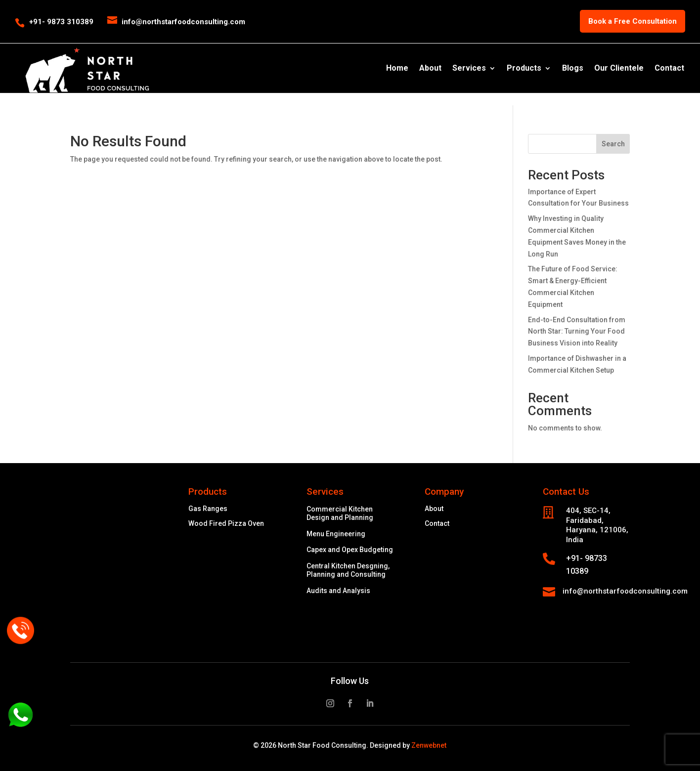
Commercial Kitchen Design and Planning (340, 513)
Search (613, 144)
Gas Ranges (208, 509)
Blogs (573, 69)
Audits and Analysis (338, 591)
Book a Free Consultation (633, 21)
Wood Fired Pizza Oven (226, 524)
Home (397, 69)
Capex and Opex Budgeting (350, 550)
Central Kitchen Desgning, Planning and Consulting (348, 570)
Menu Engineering (336, 534)
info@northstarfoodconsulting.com (625, 591)
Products (524, 69)
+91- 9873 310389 (61, 22)
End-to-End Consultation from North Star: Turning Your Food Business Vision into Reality (577, 332)
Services (469, 69)
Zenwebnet (429, 745)
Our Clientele (619, 69)
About (430, 69)
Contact (669, 69)
